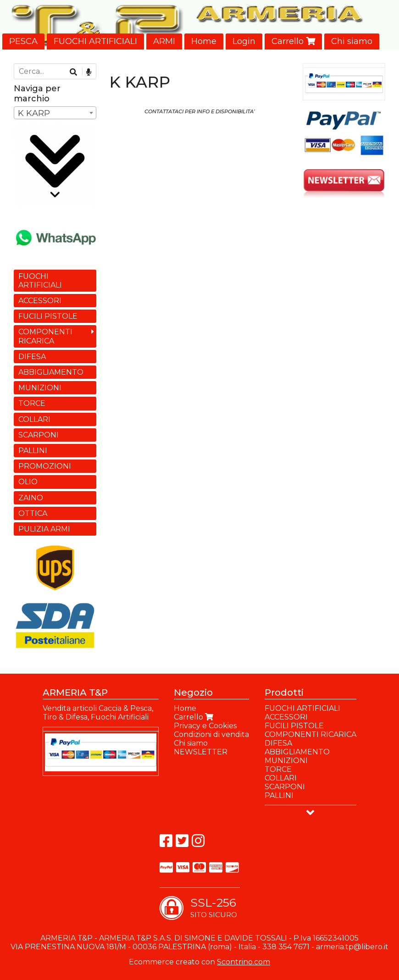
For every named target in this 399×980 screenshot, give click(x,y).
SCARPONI (39, 435)
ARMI (164, 41)
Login (244, 41)
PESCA (23, 41)
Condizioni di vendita (211, 734)
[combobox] (55, 113)
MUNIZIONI (40, 388)
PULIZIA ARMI (44, 529)
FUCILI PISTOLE (48, 316)
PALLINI (33, 451)
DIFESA (32, 357)
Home (204, 41)
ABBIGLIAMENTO (51, 372)
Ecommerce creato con (199, 962)
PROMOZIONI (45, 466)
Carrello (293, 41)
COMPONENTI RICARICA (45, 336)
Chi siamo (352, 41)
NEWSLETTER (201, 752)
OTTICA (33, 513)
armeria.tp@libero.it (352, 947)
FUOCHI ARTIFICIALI (95, 41)
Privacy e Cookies (205, 726)
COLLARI (34, 419)
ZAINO (31, 498)
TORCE (32, 403)
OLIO (28, 482)
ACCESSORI (40, 301)
